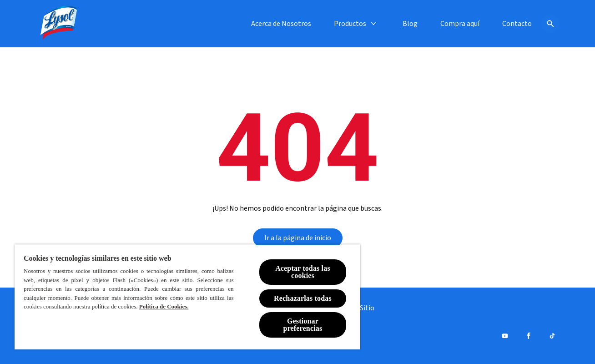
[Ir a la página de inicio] (298, 238)
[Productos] (350, 24)
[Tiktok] (552, 336)
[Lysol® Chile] (59, 24)
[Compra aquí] (460, 24)
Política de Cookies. (164, 306)
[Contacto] (517, 24)
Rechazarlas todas (303, 298)
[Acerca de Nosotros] (281, 24)
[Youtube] (505, 336)
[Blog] (410, 24)
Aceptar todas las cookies (303, 272)
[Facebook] (529, 336)
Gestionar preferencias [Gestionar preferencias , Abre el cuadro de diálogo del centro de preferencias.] (303, 325)
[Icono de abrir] (550, 24)
